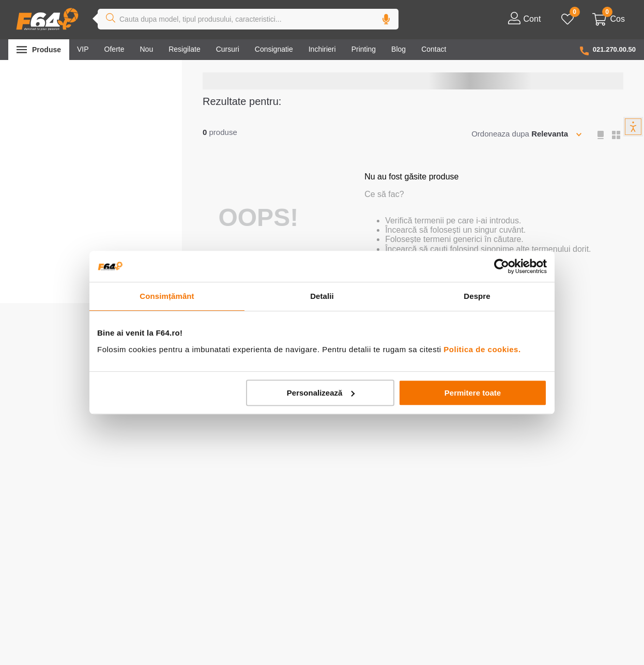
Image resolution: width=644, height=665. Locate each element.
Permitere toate (473, 393)
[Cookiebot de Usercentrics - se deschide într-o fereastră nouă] (502, 266)
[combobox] (248, 19)
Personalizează (321, 393)
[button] (386, 19)
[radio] (602, 135)
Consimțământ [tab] (167, 296)
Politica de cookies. (482, 349)
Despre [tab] (477, 296)
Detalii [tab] (322, 296)
